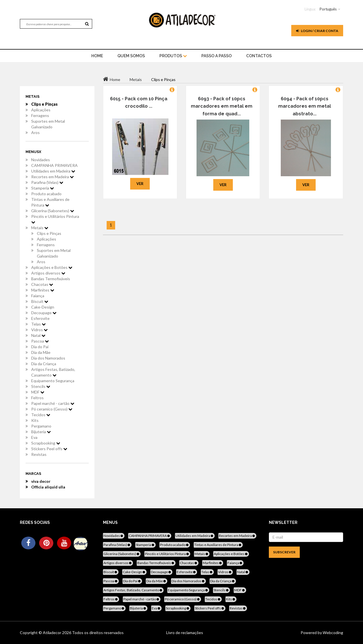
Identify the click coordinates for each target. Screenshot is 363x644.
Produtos (173, 56)
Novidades (41, 160)
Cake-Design (43, 307)
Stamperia (43, 188)
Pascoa (40, 341)
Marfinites (43, 290)
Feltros (37, 398)
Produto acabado (46, 194)
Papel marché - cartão (53, 403)
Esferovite (40, 318)
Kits (35, 420)
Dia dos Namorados (48, 358)
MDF (38, 392)
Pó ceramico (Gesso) (52, 409)
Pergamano (41, 426)
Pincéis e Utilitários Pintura (55, 219)
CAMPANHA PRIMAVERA (54, 165)
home (97, 56)
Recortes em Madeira (52, 177)
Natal (38, 335)
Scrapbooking (46, 443)
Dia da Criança (44, 364)
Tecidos (41, 415)
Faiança (38, 296)
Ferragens (40, 115)
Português (328, 9)
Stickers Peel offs (49, 449)
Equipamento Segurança (53, 381)
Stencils (41, 386)
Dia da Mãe (41, 352)
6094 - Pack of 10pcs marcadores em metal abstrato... (305, 106)
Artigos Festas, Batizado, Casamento (53, 372)
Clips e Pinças (44, 104)
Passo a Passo (217, 56)
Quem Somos (131, 56)
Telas (38, 324)
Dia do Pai (40, 347)
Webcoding (333, 633)
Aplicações (41, 110)
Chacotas (42, 284)
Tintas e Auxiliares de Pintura (50, 202)
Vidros (39, 330)
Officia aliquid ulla (48, 487)
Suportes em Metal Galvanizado (48, 124)
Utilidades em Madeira (53, 171)
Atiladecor (52, 633)
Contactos (259, 56)
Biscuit (40, 301)
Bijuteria (41, 432)
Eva (34, 437)
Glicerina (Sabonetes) (53, 211)
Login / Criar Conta (317, 31)
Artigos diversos (48, 273)
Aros (35, 132)
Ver (140, 184)
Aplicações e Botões (52, 267)
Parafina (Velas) (47, 182)
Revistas (39, 454)
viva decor (41, 481)
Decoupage (44, 313)
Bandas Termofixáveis (51, 279)
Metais (40, 228)
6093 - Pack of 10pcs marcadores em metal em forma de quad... (222, 106)
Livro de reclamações (185, 633)
